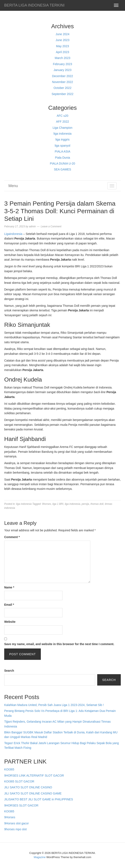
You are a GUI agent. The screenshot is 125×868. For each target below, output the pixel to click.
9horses (47, 504)
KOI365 (9, 769)
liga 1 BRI (58, 504)
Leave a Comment (51, 226)
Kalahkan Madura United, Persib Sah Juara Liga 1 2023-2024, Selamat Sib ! (54, 705)
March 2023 (63, 58)
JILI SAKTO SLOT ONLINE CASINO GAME (33, 793)
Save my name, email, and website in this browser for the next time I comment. (59, 644)
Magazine (40, 857)
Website (10, 622)
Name (9, 587)
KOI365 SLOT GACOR (19, 781)
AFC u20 (62, 116)
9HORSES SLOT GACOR (21, 805)
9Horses (10, 817)
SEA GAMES (63, 169)
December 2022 (63, 76)
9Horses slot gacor (17, 823)
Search (9, 671)
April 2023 (62, 52)
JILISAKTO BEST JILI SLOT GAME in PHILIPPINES (39, 799)
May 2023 (62, 46)
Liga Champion (63, 128)
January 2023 (63, 70)
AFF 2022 (62, 122)
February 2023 (62, 64)
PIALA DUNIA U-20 (63, 163)
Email (9, 605)
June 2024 (62, 34)
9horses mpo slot (15, 829)
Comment (12, 537)
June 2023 (62, 40)
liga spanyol (63, 146)
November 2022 (63, 82)
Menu (13, 186)
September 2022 (63, 94)
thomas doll (97, 504)
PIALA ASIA (63, 151)
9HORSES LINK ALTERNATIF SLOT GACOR (34, 776)
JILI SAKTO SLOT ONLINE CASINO (28, 787)
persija (85, 504)
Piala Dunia (63, 158)
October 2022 (63, 88)
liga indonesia (63, 134)
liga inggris (63, 139)
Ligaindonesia (13, 234)
